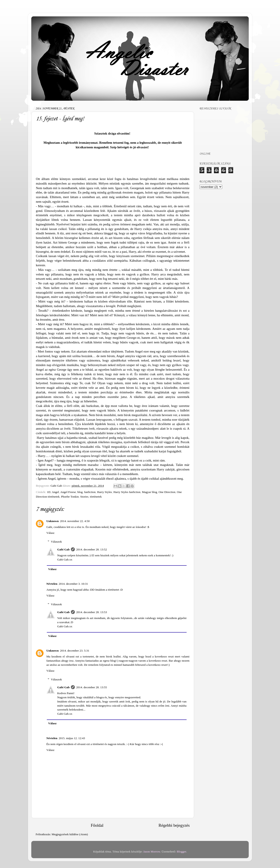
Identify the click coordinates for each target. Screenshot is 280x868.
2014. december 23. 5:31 (75, 651)
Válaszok (56, 542)
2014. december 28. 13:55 (92, 687)
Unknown (52, 521)
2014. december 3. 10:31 (73, 584)
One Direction (167, 492)
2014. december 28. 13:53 (92, 612)
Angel (55, 492)
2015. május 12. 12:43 (72, 738)
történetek (96, 497)
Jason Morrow (152, 852)
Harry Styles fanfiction (127, 492)
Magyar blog (150, 492)
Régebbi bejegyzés (174, 825)
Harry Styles (105, 492)
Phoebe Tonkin (70, 497)
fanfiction (90, 492)
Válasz (50, 533)
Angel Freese (68, 492)
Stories (84, 497)
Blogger (181, 852)
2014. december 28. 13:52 (92, 549)
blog (80, 492)
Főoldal (97, 825)
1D (49, 492)
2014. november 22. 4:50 (75, 521)
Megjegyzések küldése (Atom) (70, 834)
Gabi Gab (64, 549)
